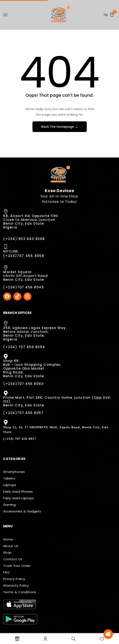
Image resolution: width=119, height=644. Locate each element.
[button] (112, 15)
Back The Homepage (58, 127)
